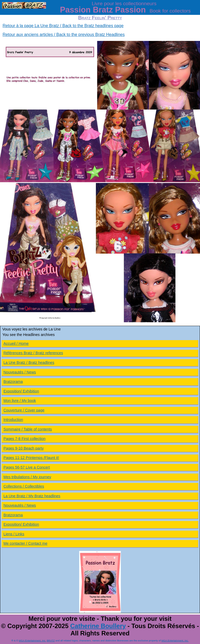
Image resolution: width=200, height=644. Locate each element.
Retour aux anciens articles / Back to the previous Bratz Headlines (64, 35)
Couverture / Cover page (24, 410)
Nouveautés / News (20, 372)
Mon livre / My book (20, 401)
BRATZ (51, 640)
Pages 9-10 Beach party (23, 448)
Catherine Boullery (98, 626)
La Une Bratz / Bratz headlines (29, 363)
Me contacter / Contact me (25, 543)
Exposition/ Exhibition (21, 391)
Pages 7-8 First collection (24, 439)
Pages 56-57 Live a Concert (27, 467)
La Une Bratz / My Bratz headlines (32, 496)
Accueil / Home (16, 344)
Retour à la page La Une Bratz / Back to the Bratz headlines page (63, 26)
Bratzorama (13, 382)
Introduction (13, 420)
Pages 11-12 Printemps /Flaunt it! (31, 458)
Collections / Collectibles (24, 486)
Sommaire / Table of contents (28, 429)
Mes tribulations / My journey (27, 477)
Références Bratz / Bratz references (33, 353)
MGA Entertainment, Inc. (32, 640)
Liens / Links (14, 534)
